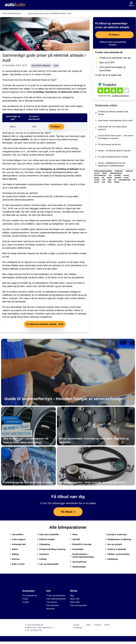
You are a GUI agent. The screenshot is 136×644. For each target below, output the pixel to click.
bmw (110, 182)
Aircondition (17, 534)
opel (110, 180)
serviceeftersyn (100, 175)
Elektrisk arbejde (46, 539)
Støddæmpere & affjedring (118, 539)
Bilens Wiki (75, 602)
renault (126, 175)
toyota (110, 178)
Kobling (42, 559)
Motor (74, 534)
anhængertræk (125, 180)
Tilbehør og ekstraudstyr (117, 554)
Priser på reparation (79, 605)
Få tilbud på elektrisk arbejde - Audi (45, 324)
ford (104, 180)
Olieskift (75, 539)
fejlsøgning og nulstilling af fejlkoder (59, 169)
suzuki (126, 178)
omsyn (97, 178)
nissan (97, 182)
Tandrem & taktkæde (116, 549)
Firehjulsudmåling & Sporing (51, 549)
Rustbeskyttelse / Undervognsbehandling (82, 556)
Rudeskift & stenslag (81, 544)
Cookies (97, 625)
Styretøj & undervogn (116, 534)
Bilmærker (51, 609)
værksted (129, 171)
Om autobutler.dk (30, 596)
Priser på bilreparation (12, 13)
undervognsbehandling (103, 171)
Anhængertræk (18, 544)
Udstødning (112, 559)
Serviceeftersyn (78, 562)
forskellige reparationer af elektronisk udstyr (56, 92)
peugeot (118, 178)
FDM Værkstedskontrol (56, 599)
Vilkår (88, 625)
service (97, 173)
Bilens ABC (75, 599)
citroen (97, 180)
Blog (72, 596)
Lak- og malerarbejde (48, 564)
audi (56, 66)
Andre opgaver (18, 539)
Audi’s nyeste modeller (17, 139)
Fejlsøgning (44, 544)
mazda (117, 182)
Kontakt (26, 602)
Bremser (15, 559)
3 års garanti (52, 602)
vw (115, 180)
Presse (25, 599)
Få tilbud (56, 127)
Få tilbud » (114, 35)
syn (110, 175)
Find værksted (52, 605)
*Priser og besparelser (56, 596)
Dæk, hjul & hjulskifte (48, 534)
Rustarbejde (77, 549)
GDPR (107, 625)
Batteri (14, 549)
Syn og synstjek (113, 544)
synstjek (118, 175)
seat (104, 182)
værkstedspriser (116, 173)
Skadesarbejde (78, 567)
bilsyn (105, 173)
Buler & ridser (17, 564)
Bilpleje (14, 554)
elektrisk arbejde (41, 66)
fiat (103, 178)
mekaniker (119, 171)
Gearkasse (43, 554)
